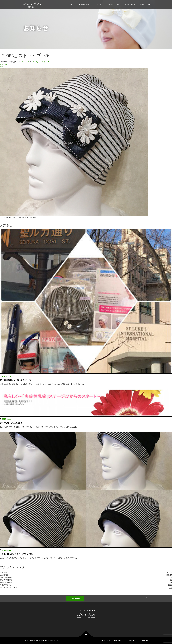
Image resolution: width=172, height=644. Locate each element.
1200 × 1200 (25, 62)
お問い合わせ (145, 4)
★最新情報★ (84, 4)
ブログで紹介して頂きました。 (12, 423)
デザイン (97, 4)
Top (60, 4)
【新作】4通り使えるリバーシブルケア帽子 (17, 554)
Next (3, 67)
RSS (147, 598)
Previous (4, 64)
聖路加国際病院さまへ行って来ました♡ (16, 380)
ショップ (70, 4)
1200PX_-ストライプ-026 (41, 62)
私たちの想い (130, 4)
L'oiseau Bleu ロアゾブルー (122, 640)
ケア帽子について (113, 4)
